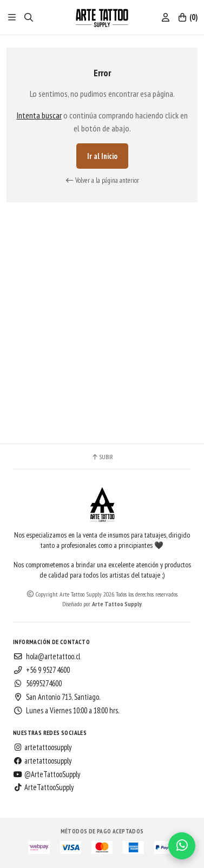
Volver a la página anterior (102, 180)
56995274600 (37, 684)
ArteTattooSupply (43, 787)
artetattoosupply (42, 747)
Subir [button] (102, 457)
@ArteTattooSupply (47, 774)
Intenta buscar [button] (39, 115)
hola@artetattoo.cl (47, 657)
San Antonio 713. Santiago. (57, 697)
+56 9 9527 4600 (41, 670)
